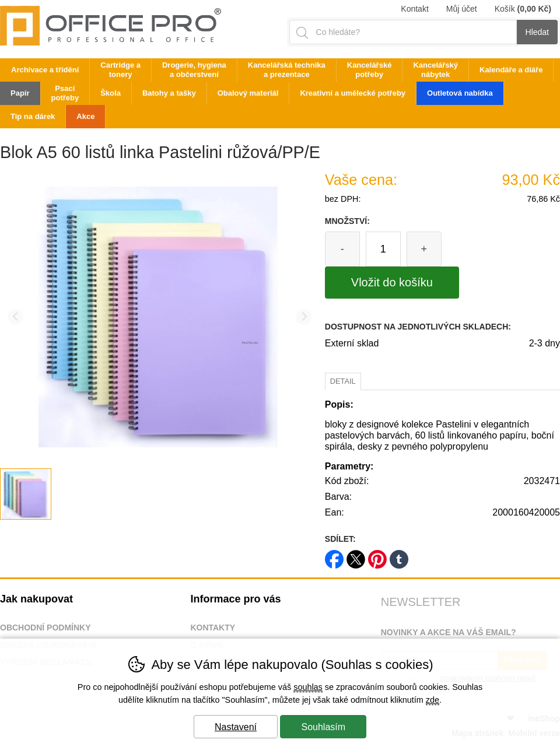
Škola (111, 93)
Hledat (537, 32)
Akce (85, 116)
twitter (356, 556)
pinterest (377, 556)
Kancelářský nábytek (435, 70)
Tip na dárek (33, 116)
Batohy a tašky (169, 93)
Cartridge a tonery (120, 70)
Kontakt (414, 9)
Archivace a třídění (45, 70)
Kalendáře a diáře (511, 70)
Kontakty (213, 628)
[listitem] (26, 494)
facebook (334, 556)
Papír (20, 93)
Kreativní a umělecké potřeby (353, 93)
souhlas (308, 687)
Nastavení (236, 727)
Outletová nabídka (460, 93)
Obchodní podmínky (45, 628)
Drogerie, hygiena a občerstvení (194, 70)
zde (433, 700)
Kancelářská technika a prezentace (287, 70)
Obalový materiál (248, 93)
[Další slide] (304, 317)
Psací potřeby (65, 93)
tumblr (399, 556)
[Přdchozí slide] (15, 317)
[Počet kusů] (383, 249)
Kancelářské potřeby (370, 70)
